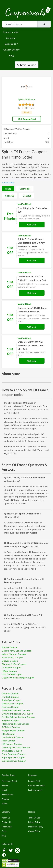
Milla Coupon (8, 734)
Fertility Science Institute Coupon (18, 717)
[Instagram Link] (18, 850)
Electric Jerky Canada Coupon (17, 651)
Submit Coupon (27, 65)
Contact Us (7, 822)
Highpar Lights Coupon (13, 730)
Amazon (5, 799)
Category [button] (10, 38)
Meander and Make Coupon (16, 724)
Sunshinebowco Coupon (14, 761)
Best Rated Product (37, 786)
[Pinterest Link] (4, 855)
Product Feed (34, 781)
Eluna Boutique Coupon (13, 754)
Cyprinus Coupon (10, 707)
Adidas (5, 804)
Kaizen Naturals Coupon (14, 654)
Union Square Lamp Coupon (16, 747)
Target (4, 790)
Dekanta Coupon (10, 693)
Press (4, 831)
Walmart (5, 786)
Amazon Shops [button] (10, 50)
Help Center (7, 827)
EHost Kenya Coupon (12, 704)
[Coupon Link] (26, 216)
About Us (6, 818)
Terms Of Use (34, 818)
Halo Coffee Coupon (12, 674)
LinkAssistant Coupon (13, 737)
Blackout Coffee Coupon (14, 664)
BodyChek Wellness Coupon (16, 710)
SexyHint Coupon (10, 720)
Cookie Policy (34, 831)
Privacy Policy (34, 822)
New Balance (7, 795)
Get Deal (32, 225)
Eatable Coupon (10, 647)
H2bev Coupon (9, 671)
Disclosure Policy (36, 827)
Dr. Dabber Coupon (11, 667)
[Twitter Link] (11, 850)
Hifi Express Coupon (12, 744)
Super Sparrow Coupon (13, 757)
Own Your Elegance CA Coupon (17, 714)
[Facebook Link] (4, 850)
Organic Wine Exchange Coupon (18, 678)
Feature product (11, 32)
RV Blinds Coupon (11, 727)
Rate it (27, 112)
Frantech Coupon (10, 697)
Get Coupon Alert (26, 119)
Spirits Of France (26, 99)
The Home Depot (9, 781)
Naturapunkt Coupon (12, 657)
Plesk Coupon (9, 741)
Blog (11, 55)
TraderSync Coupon (11, 700)
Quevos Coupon (10, 661)
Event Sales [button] (10, 44)
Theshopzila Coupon (12, 751)
